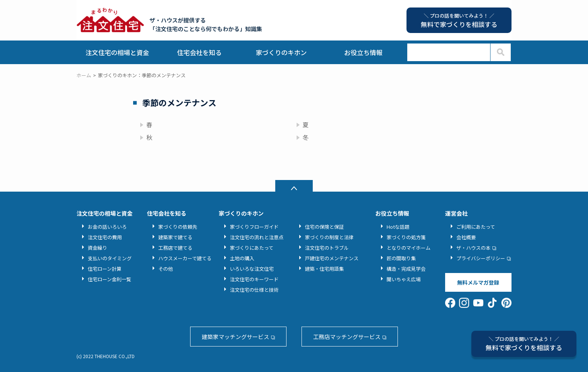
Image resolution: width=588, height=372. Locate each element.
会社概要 (466, 237)
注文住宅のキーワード (254, 279)
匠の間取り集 (401, 258)
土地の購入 (242, 258)
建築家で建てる (175, 237)
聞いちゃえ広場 (404, 279)
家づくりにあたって (252, 248)
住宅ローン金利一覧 (109, 279)
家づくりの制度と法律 (329, 237)
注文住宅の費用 (105, 237)
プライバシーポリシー (481, 258)
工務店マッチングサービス (347, 337)
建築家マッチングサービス (235, 337)
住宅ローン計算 (105, 269)
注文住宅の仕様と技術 (254, 290)
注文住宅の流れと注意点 (257, 237)
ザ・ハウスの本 (473, 248)
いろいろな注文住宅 (252, 269)
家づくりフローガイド (254, 227)
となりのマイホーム (409, 248)
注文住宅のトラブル (327, 248)
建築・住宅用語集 (324, 269)
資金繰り (97, 248)
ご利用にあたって (476, 227)
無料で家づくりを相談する (524, 344)
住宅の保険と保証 (324, 227)
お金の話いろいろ (107, 227)
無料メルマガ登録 (478, 282)
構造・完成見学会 (406, 269)
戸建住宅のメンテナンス (332, 258)
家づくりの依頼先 (178, 227)
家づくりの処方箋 (406, 237)
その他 (166, 269)
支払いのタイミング (110, 258)
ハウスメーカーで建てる (185, 258)
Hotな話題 (398, 227)
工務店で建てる (175, 248)
